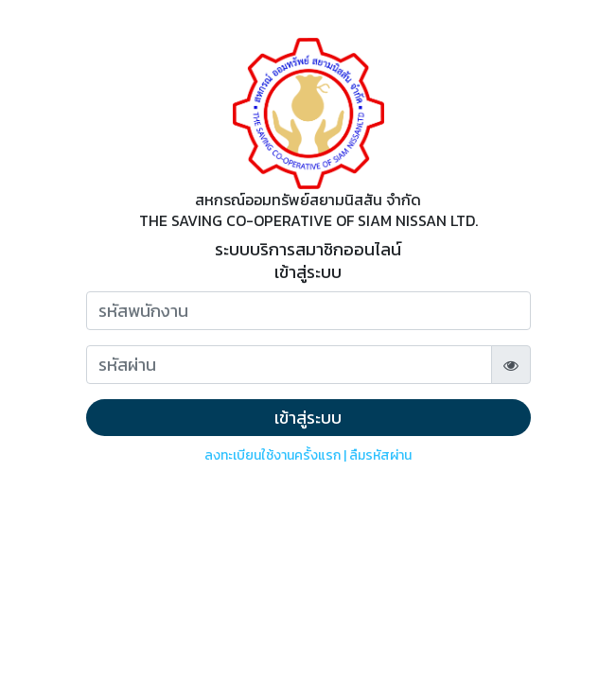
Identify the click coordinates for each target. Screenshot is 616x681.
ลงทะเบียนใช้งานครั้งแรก (273, 455)
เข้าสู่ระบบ (308, 418)
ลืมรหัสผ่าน (380, 455)
